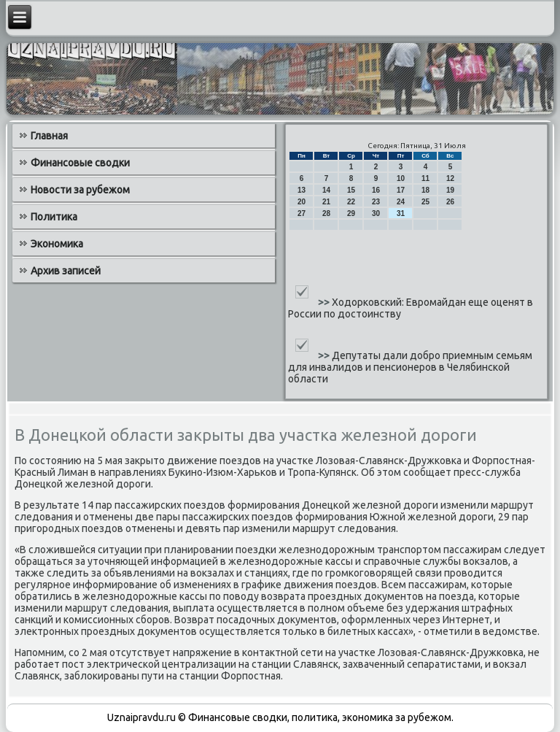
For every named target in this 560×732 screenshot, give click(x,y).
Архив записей (66, 271)
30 (376, 213)
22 (351, 202)
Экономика (57, 244)
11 (425, 178)
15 (351, 190)
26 (450, 202)
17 (401, 190)
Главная (49, 136)
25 (425, 202)
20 (302, 202)
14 (326, 190)
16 (376, 190)
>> (325, 302)
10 (401, 178)
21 (326, 202)
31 (401, 213)
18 (425, 190)
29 (351, 213)
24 (401, 202)
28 (326, 213)
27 (302, 213)
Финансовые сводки (80, 163)
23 (376, 202)
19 (450, 190)
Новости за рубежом (80, 190)
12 (450, 178)
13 (302, 190)
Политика (54, 217)
